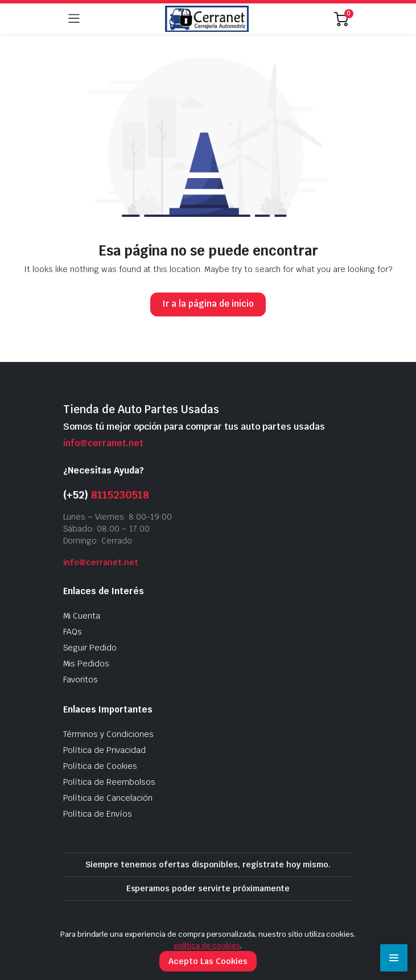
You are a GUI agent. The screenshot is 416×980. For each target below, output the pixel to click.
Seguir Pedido (90, 648)
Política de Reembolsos (109, 782)
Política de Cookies (100, 766)
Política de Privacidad (104, 750)
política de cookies (207, 946)
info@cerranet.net (103, 443)
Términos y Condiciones (108, 734)
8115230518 (120, 495)
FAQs (73, 632)
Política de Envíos (98, 814)
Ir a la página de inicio (208, 304)
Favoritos (81, 680)
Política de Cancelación (108, 798)
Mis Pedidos (87, 664)
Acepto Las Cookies (208, 961)
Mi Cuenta (82, 616)
